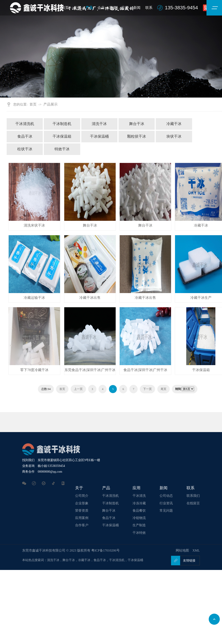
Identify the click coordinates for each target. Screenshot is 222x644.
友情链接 (189, 561)
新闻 (137, 8)
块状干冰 (174, 136)
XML (196, 550)
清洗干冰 (99, 124)
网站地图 (182, 550)
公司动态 (166, 496)
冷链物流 (139, 518)
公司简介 (82, 496)
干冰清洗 (139, 496)
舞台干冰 (137, 124)
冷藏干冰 (174, 124)
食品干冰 (25, 136)
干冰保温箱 (62, 136)
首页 (33, 104)
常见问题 (166, 511)
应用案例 (82, 518)
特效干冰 (62, 149)
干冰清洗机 (25, 124)
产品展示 (51, 104)
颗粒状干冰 (137, 136)
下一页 (147, 389)
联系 (149, 8)
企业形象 (82, 503)
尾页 (164, 389)
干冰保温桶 (99, 136)
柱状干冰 (25, 149)
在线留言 (193, 503)
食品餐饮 (139, 511)
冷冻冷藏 (139, 503)
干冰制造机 (62, 124)
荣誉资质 (82, 511)
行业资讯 (166, 503)
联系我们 (193, 496)
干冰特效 (139, 533)
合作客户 (82, 525)
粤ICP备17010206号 (105, 550)
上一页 (78, 389)
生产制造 (139, 525)
